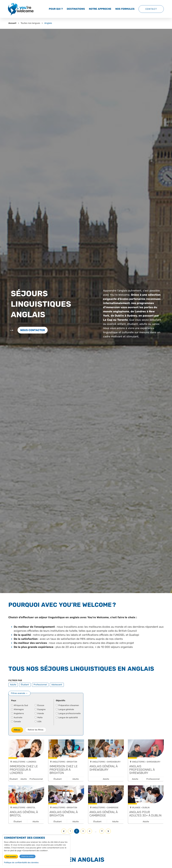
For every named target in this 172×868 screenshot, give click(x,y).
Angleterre (18, 713)
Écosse (40, 705)
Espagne (40, 709)
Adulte (13, 685)
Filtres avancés (18, 693)
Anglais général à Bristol (24, 814)
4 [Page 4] (90, 831)
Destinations (76, 9)
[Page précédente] (64, 831)
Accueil (12, 23)
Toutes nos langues (30, 23)
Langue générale (65, 709)
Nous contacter (33, 330)
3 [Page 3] (83, 831)
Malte (39, 717)
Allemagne (17, 709)
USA (38, 722)
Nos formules (125, 9)
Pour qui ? (56, 9)
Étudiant (25, 685)
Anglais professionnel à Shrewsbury (142, 770)
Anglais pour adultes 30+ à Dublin (145, 814)
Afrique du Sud (20, 705)
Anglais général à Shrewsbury (103, 768)
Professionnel (40, 685)
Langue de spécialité (67, 717)
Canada (16, 722)
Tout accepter (11, 856)
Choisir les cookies (27, 856)
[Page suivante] (108, 831)
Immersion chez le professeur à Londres (24, 770)
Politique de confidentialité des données (21, 863)
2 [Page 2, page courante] (77, 831)
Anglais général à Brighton (64, 814)
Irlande (39, 713)
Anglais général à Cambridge (103, 814)
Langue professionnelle (68, 713)
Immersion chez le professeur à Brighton (64, 770)
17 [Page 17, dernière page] (102, 831)
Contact (151, 9)
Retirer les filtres (36, 730)
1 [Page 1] (70, 831)
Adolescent (57, 685)
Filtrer (17, 730)
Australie (17, 717)
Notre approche (100, 9)
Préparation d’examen (67, 705)
